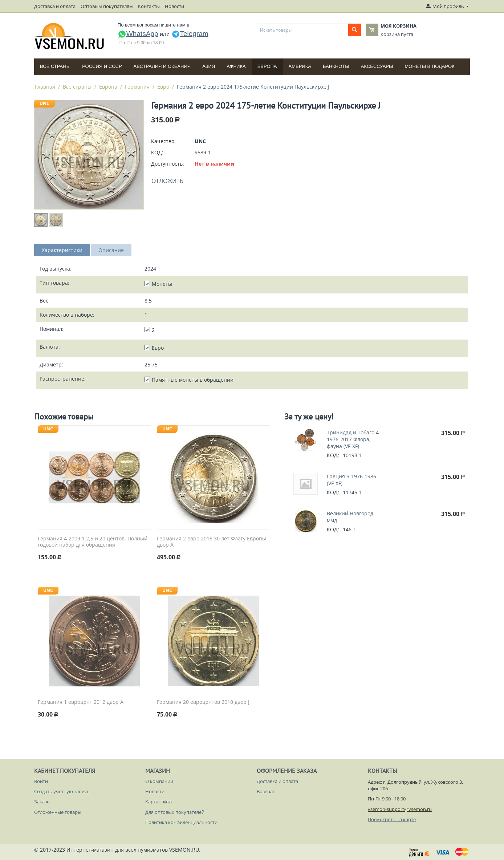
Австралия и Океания (162, 66)
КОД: (157, 152)
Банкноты (336, 66)
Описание (111, 250)
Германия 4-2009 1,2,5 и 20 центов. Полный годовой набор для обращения (93, 542)
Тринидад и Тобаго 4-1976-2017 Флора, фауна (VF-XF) (354, 439)
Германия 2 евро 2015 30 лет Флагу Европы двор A (212, 542)
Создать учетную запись (62, 791)
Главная (45, 87)
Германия (137, 87)
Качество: (163, 141)
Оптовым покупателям (107, 6)
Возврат (266, 791)
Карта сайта (158, 802)
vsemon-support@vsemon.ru (400, 809)
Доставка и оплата (55, 6)
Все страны (55, 66)
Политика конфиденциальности (181, 822)
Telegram (190, 34)
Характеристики (62, 250)
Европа (267, 66)
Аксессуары (377, 66)
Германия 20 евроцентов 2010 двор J (203, 702)
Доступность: (168, 164)
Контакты (149, 6)
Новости (174, 6)
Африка (236, 66)
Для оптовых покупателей (175, 812)
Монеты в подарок (430, 66)
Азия (209, 66)
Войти (41, 781)
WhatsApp (138, 34)
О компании (159, 781)
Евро (163, 87)
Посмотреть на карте (392, 819)
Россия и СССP (102, 66)
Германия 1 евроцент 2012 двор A (81, 702)
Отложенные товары (58, 812)
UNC (44, 103)
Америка (300, 66)
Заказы (42, 802)
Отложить (167, 181)
